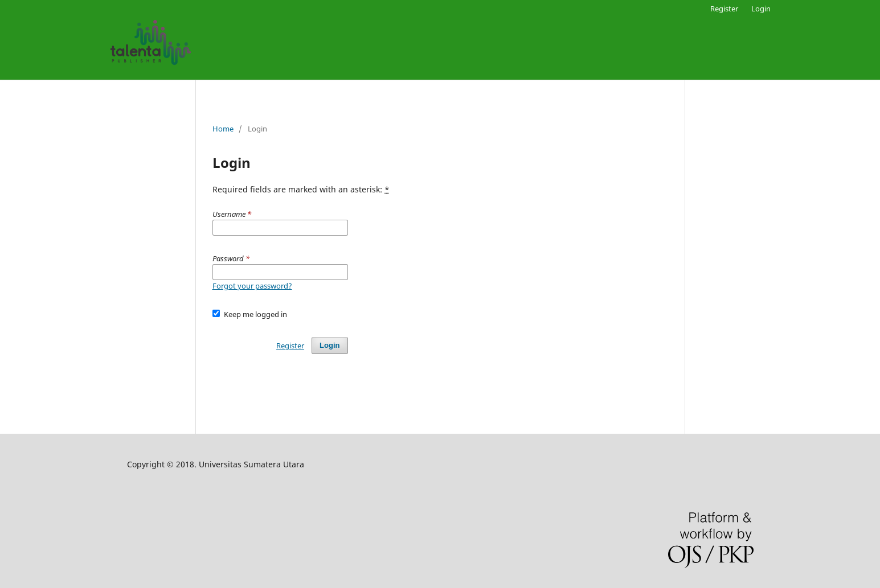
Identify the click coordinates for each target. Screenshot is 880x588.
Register (724, 9)
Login (761, 9)
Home (223, 129)
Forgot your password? (252, 286)
